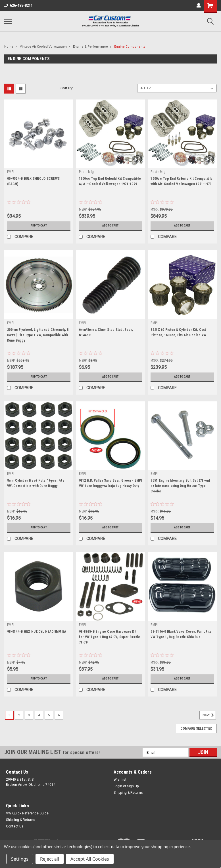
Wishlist (120, 780)
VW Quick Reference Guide (27, 813)
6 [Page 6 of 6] (59, 715)
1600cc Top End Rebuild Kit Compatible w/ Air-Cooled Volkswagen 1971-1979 (110, 181)
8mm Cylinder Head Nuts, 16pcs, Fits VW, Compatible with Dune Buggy (36, 483)
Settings (20, 859)
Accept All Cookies (90, 859)
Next (209, 715)
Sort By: (67, 88)
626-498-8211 (18, 5)
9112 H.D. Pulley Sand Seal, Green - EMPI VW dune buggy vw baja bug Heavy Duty (110, 483)
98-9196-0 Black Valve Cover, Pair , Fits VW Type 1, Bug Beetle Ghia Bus (181, 634)
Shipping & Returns (128, 793)
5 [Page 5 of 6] (49, 715)
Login (118, 786)
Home (9, 47)
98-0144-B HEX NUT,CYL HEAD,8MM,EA (37, 632)
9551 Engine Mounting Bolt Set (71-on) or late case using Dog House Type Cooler (180, 486)
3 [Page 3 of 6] (29, 715)
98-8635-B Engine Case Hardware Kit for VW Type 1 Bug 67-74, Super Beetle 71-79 (110, 637)
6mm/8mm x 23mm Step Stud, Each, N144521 (106, 332)
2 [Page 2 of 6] (19, 715)
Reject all (50, 859)
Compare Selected (196, 729)
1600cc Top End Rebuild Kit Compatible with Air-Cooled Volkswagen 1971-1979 (182, 181)
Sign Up (133, 786)
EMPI (11, 172)
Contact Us (15, 826)
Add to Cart (39, 226)
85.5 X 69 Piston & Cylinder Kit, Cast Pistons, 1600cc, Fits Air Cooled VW (178, 332)
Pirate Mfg (86, 172)
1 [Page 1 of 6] (9, 715)
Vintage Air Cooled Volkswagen (43, 47)
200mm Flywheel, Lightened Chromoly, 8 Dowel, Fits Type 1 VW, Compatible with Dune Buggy (38, 335)
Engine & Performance (90, 47)
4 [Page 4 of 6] (39, 715)
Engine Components (130, 47)
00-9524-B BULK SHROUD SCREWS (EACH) (33, 181)
